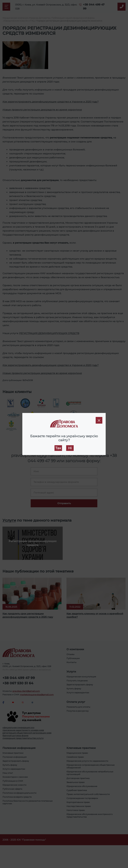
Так (58, 448)
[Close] (99, 420)
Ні (70, 448)
